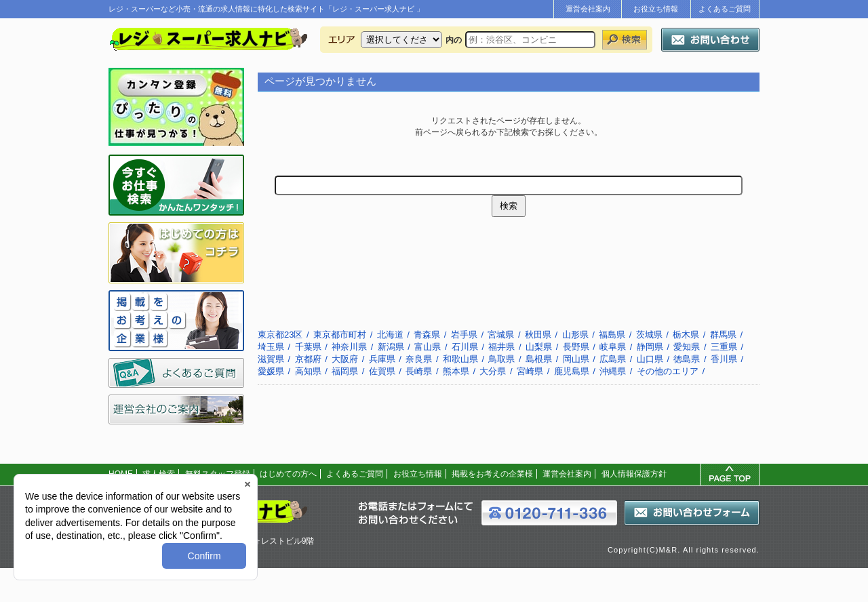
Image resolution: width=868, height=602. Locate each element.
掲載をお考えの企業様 (492, 474)
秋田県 (538, 335)
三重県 (724, 347)
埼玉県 (271, 347)
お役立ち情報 (656, 9)
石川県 (465, 347)
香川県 (724, 359)
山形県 (575, 335)
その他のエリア (668, 371)
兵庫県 (382, 359)
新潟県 (391, 347)
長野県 (576, 347)
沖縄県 (613, 371)
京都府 (308, 359)
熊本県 (456, 371)
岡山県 (576, 359)
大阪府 (345, 359)
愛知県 (687, 347)
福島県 (612, 335)
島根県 (539, 359)
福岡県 (345, 371)
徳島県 (687, 359)
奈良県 (419, 359)
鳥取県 (501, 359)
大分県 (493, 371)
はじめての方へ (288, 474)
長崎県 (419, 371)
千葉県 (308, 347)
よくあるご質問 (725, 9)
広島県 (613, 359)
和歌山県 (460, 359)
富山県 (428, 347)
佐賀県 (382, 371)
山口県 (650, 359)
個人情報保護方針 (634, 474)
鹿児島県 (572, 371)
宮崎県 (530, 371)
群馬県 (723, 335)
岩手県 (464, 335)
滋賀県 (271, 359)
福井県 (501, 347)
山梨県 (539, 347)
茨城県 (649, 335)
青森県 (427, 335)
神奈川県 (349, 347)
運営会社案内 (588, 9)
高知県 (308, 371)
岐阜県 (613, 347)
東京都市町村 (340, 335)
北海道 (390, 335)
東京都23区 (280, 335)
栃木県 (686, 335)
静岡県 (650, 347)
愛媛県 (271, 371)
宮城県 (501, 335)
